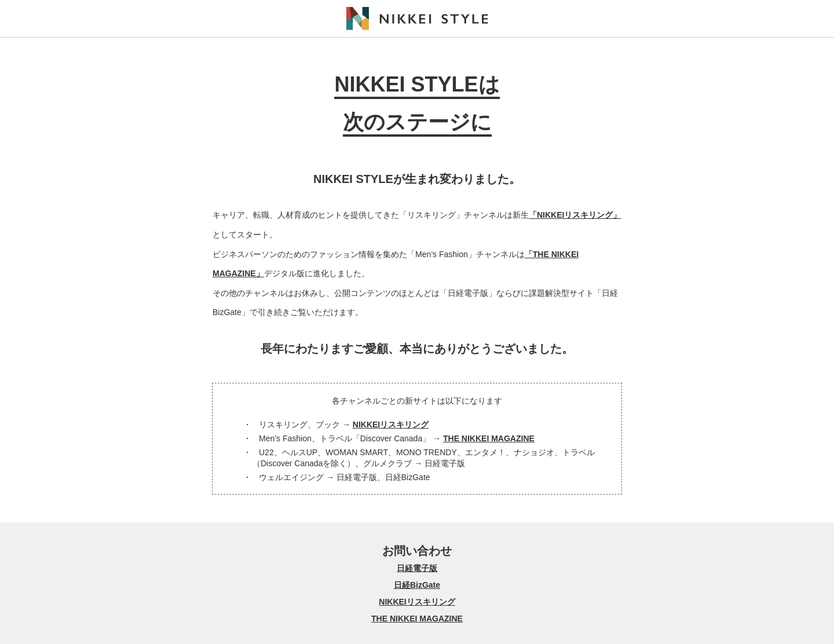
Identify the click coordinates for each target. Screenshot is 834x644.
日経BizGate (417, 585)
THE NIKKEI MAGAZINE (489, 438)
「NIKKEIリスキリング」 (575, 215)
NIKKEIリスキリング (391, 425)
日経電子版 (417, 568)
